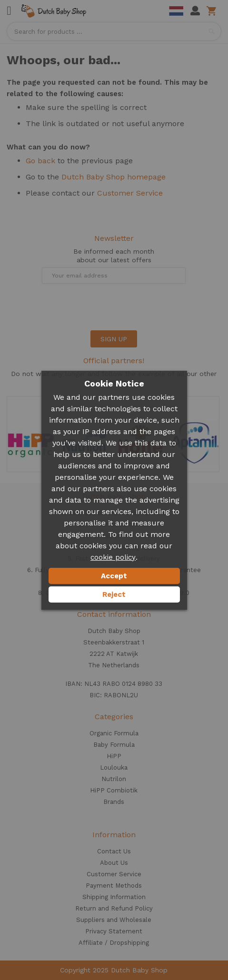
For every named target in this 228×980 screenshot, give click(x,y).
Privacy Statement (114, 931)
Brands (114, 802)
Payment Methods (114, 886)
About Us (114, 863)
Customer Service (130, 193)
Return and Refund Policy (114, 908)
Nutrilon (114, 779)
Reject (114, 594)
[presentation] (79, 307)
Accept (114, 576)
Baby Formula (114, 745)
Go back (40, 161)
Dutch (176, 11)
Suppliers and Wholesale (114, 920)
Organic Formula (114, 733)
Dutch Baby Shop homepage (114, 177)
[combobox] (114, 31)
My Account (195, 11)
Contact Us (114, 851)
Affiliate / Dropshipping (114, 943)
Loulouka (114, 767)
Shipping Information (114, 897)
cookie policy (113, 557)
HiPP (114, 756)
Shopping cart (213, 11)
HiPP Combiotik (114, 790)
